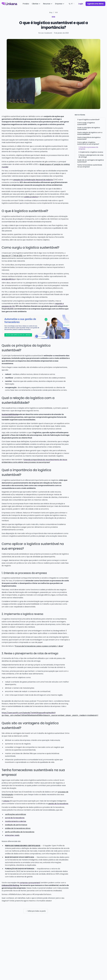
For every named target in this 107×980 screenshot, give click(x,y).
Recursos (48, 4)
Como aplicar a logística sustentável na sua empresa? (88, 143)
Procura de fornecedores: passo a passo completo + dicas (39, 646)
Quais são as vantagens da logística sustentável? (91, 161)
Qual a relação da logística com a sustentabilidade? (90, 133)
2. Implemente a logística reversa (91, 152)
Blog (51, 12)
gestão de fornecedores (58, 804)
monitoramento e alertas (15, 821)
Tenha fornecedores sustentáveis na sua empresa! (90, 166)
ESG (56, 12)
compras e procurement (30, 883)
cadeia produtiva (31, 197)
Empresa (60, 4)
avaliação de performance (16, 825)
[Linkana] (9, 4)
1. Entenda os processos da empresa (88, 148)
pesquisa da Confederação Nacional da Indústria (33, 180)
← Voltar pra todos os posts (36, 911)
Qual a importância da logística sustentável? (89, 138)
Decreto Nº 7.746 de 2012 (12, 256)
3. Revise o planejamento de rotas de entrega (91, 156)
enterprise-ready (12, 835)
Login (81, 4)
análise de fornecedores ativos (18, 828)
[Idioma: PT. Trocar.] (72, 4)
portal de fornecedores (15, 818)
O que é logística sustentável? (88, 120)
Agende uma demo (95, 4)
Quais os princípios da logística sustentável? (89, 129)
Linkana (6, 801)
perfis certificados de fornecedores (20, 832)
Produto (26, 4)
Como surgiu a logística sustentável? (86, 124)
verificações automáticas (15, 814)
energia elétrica (8, 279)
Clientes (36, 4)
